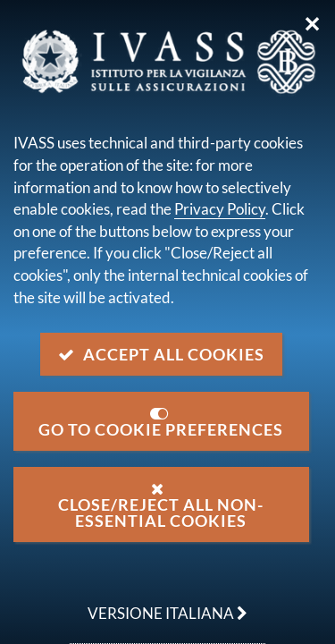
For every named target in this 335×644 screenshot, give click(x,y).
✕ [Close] (312, 24)
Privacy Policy (220, 209)
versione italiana (159, 604)
